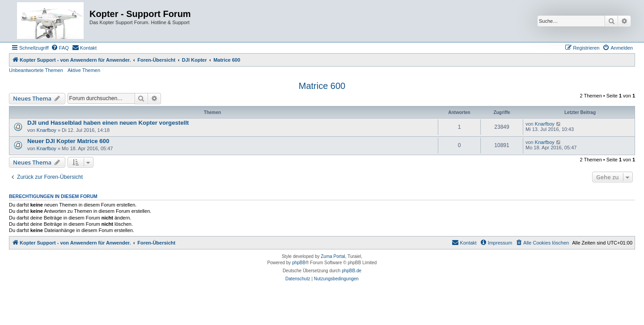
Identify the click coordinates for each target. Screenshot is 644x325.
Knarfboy (47, 130)
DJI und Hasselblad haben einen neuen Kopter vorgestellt (108, 123)
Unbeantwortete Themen (36, 70)
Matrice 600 (322, 86)
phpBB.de (352, 271)
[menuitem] (60, 48)
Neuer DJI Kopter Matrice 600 (68, 141)
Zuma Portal (333, 256)
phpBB (299, 263)
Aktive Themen (84, 70)
